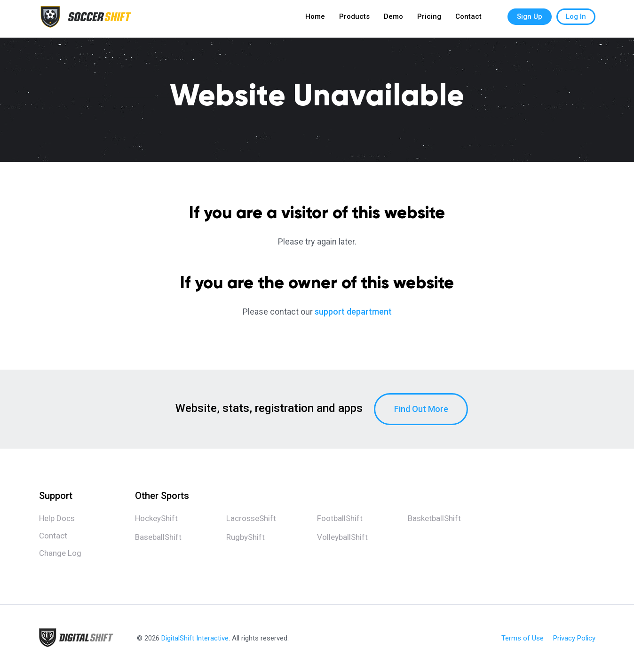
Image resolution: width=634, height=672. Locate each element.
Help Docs (57, 518)
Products (354, 19)
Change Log (60, 553)
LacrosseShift (251, 518)
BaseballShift (158, 537)
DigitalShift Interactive (195, 638)
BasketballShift (434, 518)
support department (353, 312)
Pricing (429, 19)
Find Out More (421, 409)
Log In (576, 19)
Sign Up (530, 19)
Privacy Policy (574, 638)
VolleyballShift (342, 537)
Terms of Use (523, 638)
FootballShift (340, 518)
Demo (393, 19)
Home (315, 19)
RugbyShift (246, 537)
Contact (468, 19)
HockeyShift (156, 518)
